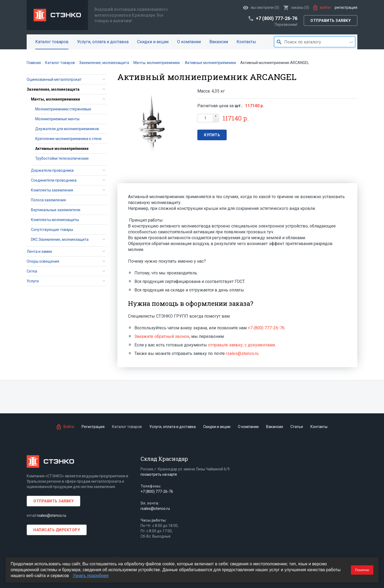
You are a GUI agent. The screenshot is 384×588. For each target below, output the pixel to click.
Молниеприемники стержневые (63, 109)
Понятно (362, 570)
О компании (189, 42)
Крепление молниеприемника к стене (68, 139)
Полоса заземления (48, 200)
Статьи (297, 427)
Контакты (246, 42)
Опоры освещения (43, 261)
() (296, 7)
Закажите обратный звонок (162, 336)
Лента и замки (39, 251)
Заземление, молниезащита (53, 89)
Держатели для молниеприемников (67, 129)
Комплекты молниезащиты (55, 220)
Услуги (33, 281)
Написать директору (57, 530)
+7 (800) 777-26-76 (266, 328)
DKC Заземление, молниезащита (60, 239)
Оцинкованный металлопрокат (54, 79)
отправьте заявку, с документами (241, 345)
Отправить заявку (331, 21)
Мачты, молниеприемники (55, 99)
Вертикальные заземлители (56, 210)
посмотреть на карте (159, 474)
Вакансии (219, 42)
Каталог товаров (52, 42)
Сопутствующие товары (52, 230)
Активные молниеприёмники (62, 149)
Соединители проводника (54, 180)
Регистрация (346, 7)
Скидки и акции (153, 42)
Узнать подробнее (91, 576)
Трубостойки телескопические (62, 158)
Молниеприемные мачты (57, 119)
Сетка (32, 271)
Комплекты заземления (52, 190)
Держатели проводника (52, 170)
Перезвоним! (286, 25)
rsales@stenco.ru (242, 353)
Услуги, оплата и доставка (103, 42)
